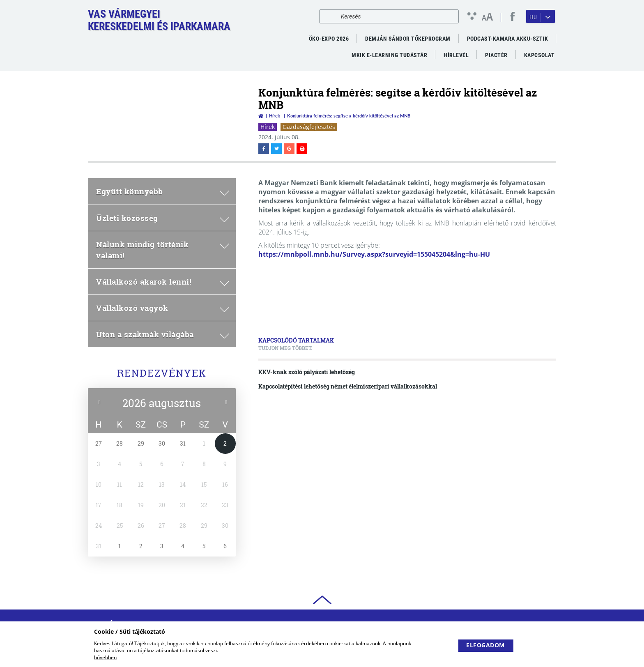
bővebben (105, 657)
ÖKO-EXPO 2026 (329, 39)
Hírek (275, 116)
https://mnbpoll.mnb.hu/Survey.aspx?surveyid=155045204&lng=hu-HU (374, 254)
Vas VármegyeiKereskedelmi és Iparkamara (159, 20)
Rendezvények (162, 373)
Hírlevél (456, 55)
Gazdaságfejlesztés (309, 127)
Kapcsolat (539, 55)
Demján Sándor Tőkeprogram (408, 39)
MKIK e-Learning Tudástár (389, 55)
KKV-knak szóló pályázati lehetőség (307, 372)
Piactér (496, 55)
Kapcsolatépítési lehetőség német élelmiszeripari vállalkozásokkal (348, 386)
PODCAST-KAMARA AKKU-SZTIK (508, 39)
